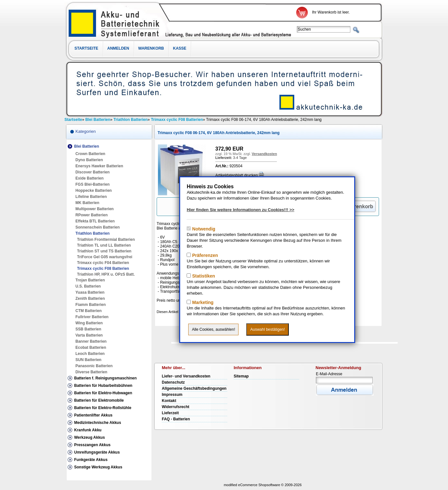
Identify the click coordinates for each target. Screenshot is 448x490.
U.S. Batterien (88, 286)
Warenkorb (151, 48)
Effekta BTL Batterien (95, 221)
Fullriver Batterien (92, 317)
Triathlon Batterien (93, 233)
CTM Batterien (88, 311)
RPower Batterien (92, 215)
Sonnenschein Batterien (97, 227)
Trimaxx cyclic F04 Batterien (103, 263)
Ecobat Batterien (91, 348)
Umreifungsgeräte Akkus (97, 452)
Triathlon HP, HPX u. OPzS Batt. (106, 274)
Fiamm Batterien (91, 305)
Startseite (86, 48)
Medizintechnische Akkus (98, 423)
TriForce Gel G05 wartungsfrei (105, 257)
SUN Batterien (88, 360)
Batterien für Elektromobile (99, 400)
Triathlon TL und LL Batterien (104, 245)
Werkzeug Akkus (89, 437)
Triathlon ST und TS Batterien (104, 251)
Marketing (202, 302)
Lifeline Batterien (91, 197)
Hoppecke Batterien (94, 191)
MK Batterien (87, 203)
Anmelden (118, 48)
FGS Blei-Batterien (93, 184)
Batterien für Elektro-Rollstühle (103, 408)
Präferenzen (204, 255)
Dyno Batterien (89, 160)
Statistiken (203, 276)
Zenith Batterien (90, 299)
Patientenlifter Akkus (93, 415)
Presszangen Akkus (92, 445)
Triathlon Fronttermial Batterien (106, 240)
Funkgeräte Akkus (91, 460)
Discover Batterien (93, 172)
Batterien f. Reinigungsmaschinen (105, 378)
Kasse (180, 48)
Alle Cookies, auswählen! (213, 329)
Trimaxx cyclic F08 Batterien (103, 269)
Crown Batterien (90, 154)
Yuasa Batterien (90, 292)
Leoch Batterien (90, 354)
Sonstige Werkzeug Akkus (98, 467)
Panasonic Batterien (94, 366)
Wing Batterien (89, 323)
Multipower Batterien (95, 209)
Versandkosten (264, 154)
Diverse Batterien (91, 372)
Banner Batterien (91, 341)
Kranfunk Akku (88, 430)
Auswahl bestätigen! (267, 329)
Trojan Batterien (90, 280)
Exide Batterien (89, 178)
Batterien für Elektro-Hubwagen (103, 393)
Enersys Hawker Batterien (99, 166)
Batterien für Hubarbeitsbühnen (103, 386)
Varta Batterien (89, 335)
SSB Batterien (88, 329)
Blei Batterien (87, 146)
